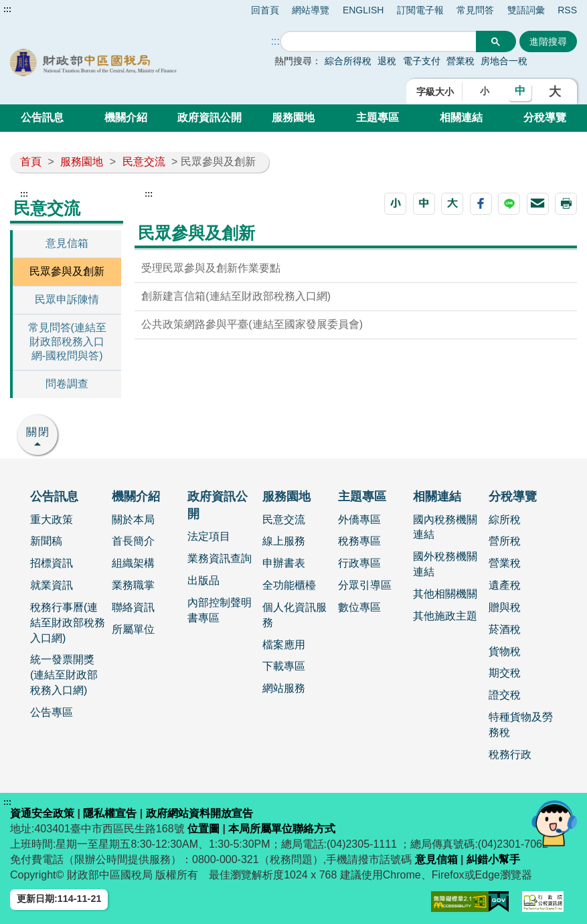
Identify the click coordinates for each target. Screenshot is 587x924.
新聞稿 (46, 541)
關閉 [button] (38, 432)
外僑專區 (359, 520)
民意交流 (144, 162)
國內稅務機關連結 (445, 527)
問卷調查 (67, 384)
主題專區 (378, 117)
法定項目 (209, 536)
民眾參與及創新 (67, 271)
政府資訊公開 (209, 117)
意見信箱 (67, 243)
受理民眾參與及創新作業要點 (211, 268)
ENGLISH (363, 10)
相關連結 (461, 117)
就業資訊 (52, 585)
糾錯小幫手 (493, 859)
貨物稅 (505, 651)
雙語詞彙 (526, 10)
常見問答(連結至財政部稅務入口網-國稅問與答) (67, 342)
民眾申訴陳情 (67, 299)
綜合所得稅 (348, 61)
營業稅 (462, 61)
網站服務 (284, 688)
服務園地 (293, 117)
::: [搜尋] (275, 41)
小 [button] (485, 91)
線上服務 (284, 541)
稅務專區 (359, 541)
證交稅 (505, 695)
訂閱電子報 (420, 10)
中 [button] (520, 91)
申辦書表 (284, 563)
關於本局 (133, 520)
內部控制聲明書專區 (220, 610)
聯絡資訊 (133, 607)
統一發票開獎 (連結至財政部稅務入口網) (64, 675)
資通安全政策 (42, 813)
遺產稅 (505, 585)
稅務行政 (510, 754)
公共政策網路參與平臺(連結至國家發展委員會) (252, 324)
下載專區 (284, 666)
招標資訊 (52, 563)
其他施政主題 (445, 616)
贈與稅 (505, 607)
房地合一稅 (504, 61)
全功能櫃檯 (289, 585)
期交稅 (505, 673)
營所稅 (505, 541)
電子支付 (422, 61)
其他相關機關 (445, 594)
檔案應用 (284, 645)
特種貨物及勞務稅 (521, 725)
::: (7, 9)
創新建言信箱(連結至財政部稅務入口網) (236, 296)
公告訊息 (42, 117)
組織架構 (133, 563)
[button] (395, 204)
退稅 (387, 61)
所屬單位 (133, 629)
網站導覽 (311, 10)
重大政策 (52, 520)
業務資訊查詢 (220, 558)
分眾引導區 (365, 585)
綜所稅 (505, 520)
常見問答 (475, 10)
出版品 (203, 580)
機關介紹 (126, 117)
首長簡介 (133, 541)
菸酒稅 (505, 629)
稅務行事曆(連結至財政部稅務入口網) (68, 623)
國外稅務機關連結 (445, 564)
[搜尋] (379, 42)
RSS (567, 10)
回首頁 (265, 10)
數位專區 (359, 607)
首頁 (31, 162)
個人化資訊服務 (295, 615)
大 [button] (555, 92)
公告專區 (52, 712)
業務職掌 (133, 585)
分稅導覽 (545, 117)
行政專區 (359, 563)
